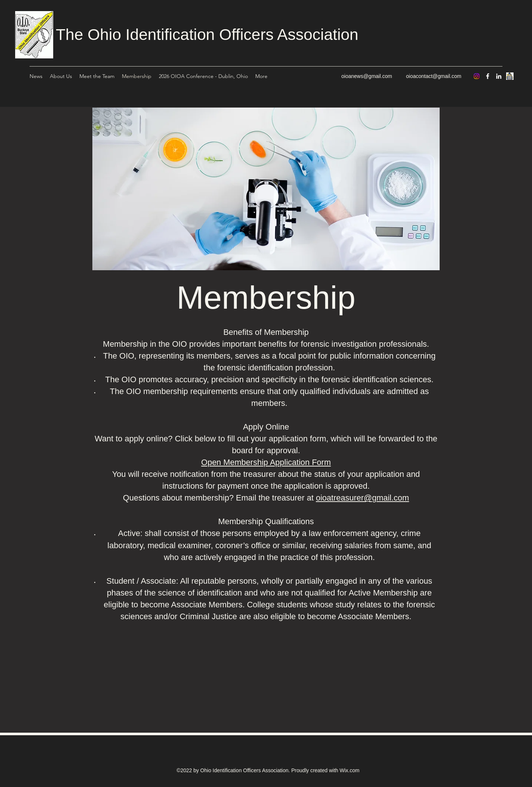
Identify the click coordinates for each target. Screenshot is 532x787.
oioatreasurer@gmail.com (362, 498)
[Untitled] (510, 76)
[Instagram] (477, 76)
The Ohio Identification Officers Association (207, 34)
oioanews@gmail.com (367, 76)
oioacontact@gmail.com (434, 76)
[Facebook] (488, 76)
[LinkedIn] (499, 76)
